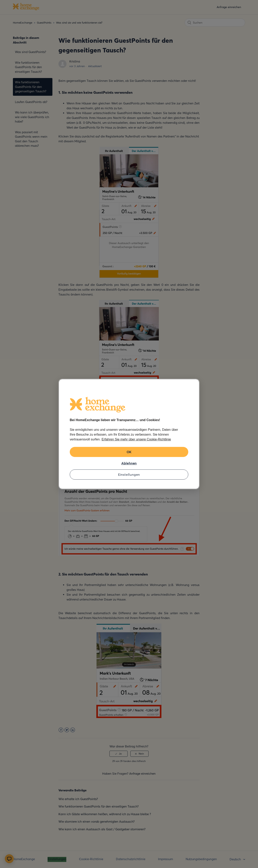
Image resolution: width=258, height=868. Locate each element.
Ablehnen (129, 463)
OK (129, 452)
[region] (129, 434)
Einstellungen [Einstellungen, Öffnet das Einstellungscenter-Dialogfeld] (129, 475)
